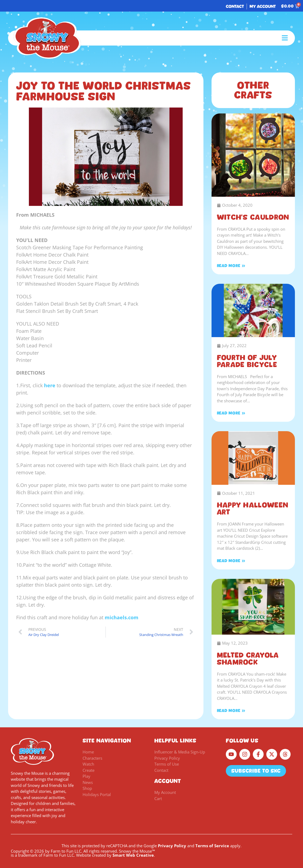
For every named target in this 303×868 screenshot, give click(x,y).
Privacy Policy (172, 846)
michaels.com (122, 617)
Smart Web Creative (133, 855)
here (50, 385)
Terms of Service (212, 846)
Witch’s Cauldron (253, 217)
